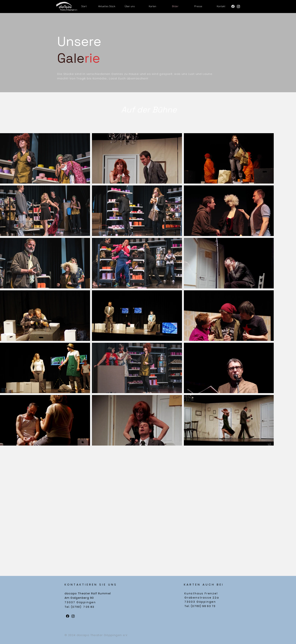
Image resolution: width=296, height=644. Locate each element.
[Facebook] (233, 6)
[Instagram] (238, 6)
